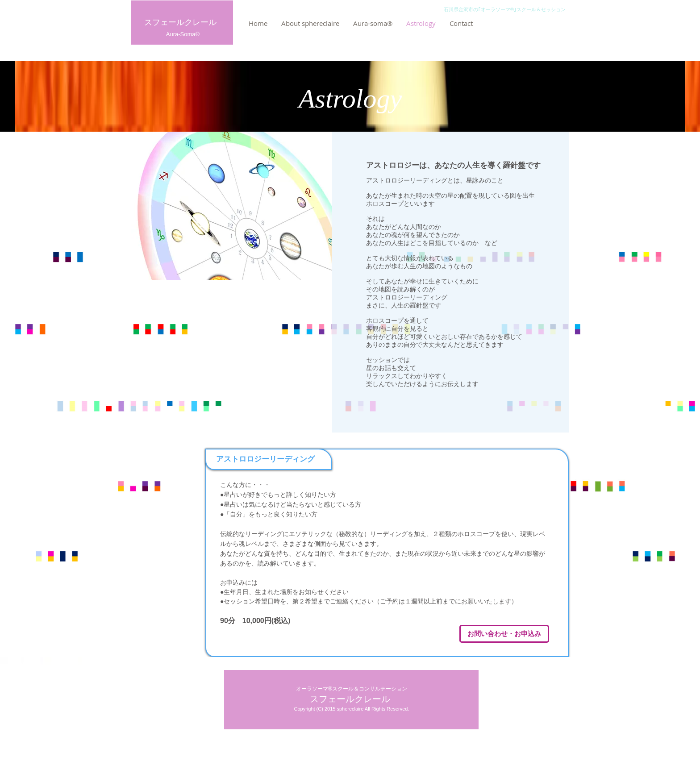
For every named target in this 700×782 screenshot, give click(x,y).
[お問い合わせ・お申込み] (504, 634)
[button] (373, 23)
